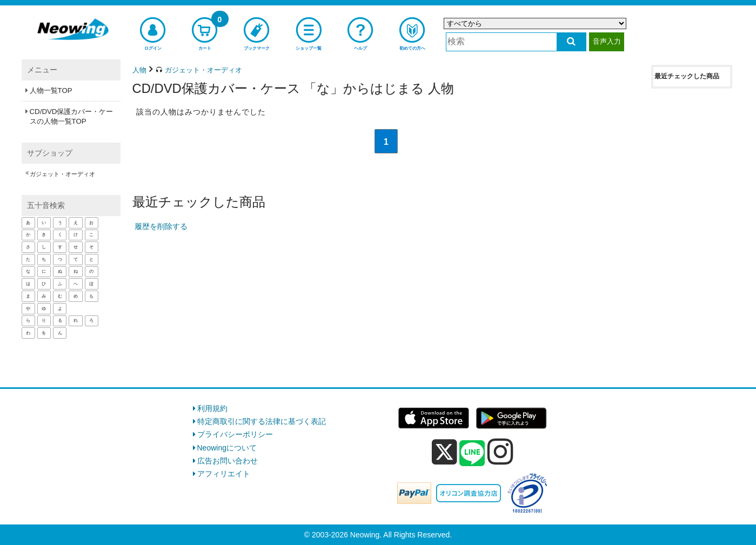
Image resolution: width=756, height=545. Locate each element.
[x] (444, 452)
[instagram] (500, 452)
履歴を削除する (161, 226)
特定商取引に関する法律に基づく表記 (262, 421)
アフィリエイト (224, 474)
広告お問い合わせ (228, 461)
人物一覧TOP (51, 90)
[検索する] (571, 42)
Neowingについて (227, 448)
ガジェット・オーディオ (62, 174)
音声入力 (607, 41)
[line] (472, 454)
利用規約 (212, 408)
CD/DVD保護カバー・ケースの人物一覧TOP (72, 116)
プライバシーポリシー (235, 434)
